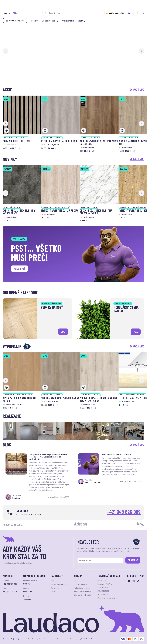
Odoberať (133, 560)
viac (63, 332)
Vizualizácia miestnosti (59, 584)
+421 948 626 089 (117, 13)
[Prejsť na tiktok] (138, 581)
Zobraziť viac (137, 90)
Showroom (55, 588)
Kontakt (53, 591)
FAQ (76, 581)
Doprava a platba (81, 584)
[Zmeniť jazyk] (129, 13)
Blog (52, 581)
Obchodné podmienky (83, 595)
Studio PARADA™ (87, 639)
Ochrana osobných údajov (12, 639)
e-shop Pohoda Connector (42, 639)
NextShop (28, 639)
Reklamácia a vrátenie (82, 591)
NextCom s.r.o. (59, 639)
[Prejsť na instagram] (134, 581)
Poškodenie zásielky (82, 588)
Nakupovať (19, 269)
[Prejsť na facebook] (129, 581)
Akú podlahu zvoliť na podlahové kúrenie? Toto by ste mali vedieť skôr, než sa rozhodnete (48, 457)
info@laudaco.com (10, 592)
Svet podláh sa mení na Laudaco (116, 455)
